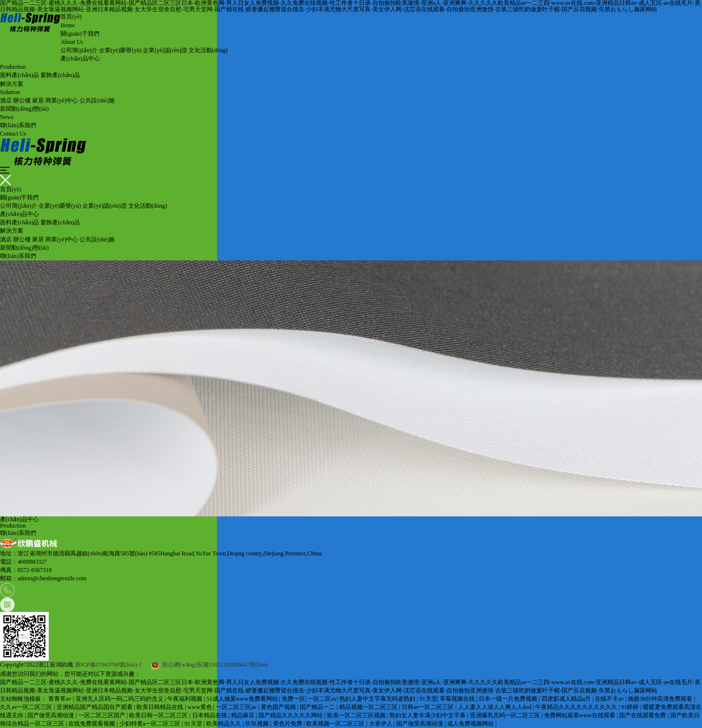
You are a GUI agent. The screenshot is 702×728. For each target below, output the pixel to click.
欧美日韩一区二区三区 (159, 715)
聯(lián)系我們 (18, 256)
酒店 (6, 100)
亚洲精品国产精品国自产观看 (95, 707)
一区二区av (322, 699)
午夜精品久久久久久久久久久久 (577, 707)
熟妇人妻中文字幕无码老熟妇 (378, 699)
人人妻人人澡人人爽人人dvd (496, 707)
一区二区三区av (237, 707)
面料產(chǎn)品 (19, 75)
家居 (38, 100)
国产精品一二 (318, 707)
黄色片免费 (288, 724)
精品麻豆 (244, 715)
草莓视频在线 (458, 699)
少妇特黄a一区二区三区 (151, 724)
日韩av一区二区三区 (429, 707)
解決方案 (12, 231)
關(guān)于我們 (19, 197)
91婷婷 (631, 707)
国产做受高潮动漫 (51, 715)
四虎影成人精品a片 (567, 699)
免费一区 (293, 699)
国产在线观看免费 (643, 715)
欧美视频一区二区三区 (336, 724)
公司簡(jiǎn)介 (79, 50)
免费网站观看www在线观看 (580, 715)
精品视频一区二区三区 (369, 707)
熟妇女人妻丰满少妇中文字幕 (428, 715)
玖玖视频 (258, 724)
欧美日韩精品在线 (161, 707)
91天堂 (429, 699)
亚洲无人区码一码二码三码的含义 (120, 699)
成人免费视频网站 (471, 724)
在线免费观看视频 (92, 724)
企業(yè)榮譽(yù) (120, 50)
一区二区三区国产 (103, 715)
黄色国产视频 (279, 707)
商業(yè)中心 (62, 100)
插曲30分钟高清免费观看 (661, 699)
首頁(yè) (10, 189)
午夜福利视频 (185, 699)
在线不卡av (610, 699)
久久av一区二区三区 (27, 707)
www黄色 (201, 707)
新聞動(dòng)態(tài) (24, 248)
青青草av (60, 699)
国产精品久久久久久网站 (291, 715)
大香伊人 (381, 724)
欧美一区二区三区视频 (357, 715)
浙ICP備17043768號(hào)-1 (108, 665)
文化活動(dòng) (208, 50)
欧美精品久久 (224, 724)
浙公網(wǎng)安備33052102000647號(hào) (209, 665)
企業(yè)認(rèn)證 (165, 50)
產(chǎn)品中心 (19, 214)
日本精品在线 (210, 715)
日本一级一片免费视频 (509, 699)
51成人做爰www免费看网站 (243, 699)
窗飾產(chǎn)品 (60, 75)
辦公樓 (22, 100)
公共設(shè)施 (97, 100)
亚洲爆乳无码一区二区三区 (506, 715)
